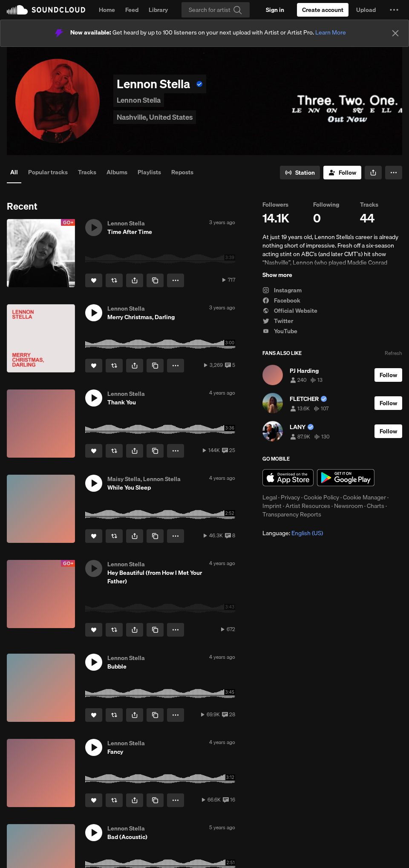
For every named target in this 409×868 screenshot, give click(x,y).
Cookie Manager (364, 497)
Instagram (282, 290)
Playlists (149, 172)
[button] (394, 10)
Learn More (331, 32)
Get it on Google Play (346, 478)
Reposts (182, 172)
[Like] (94, 280)
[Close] (395, 33)
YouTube (280, 331)
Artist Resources (308, 506)
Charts (376, 506)
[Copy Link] (155, 280)
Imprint (272, 506)
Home (107, 10)
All (14, 172)
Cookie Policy (321, 497)
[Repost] (114, 280)
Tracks (87, 172)
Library (158, 10)
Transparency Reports (292, 514)
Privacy (290, 497)
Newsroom (349, 506)
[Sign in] (275, 10)
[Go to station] (300, 173)
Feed (132, 10)
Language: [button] (293, 533)
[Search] (216, 10)
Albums (117, 172)
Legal (270, 497)
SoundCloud (46, 10)
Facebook (281, 300)
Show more (277, 275)
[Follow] (342, 173)
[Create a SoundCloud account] (323, 10)
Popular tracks (48, 172)
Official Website (290, 311)
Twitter (278, 321)
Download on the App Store (288, 478)
